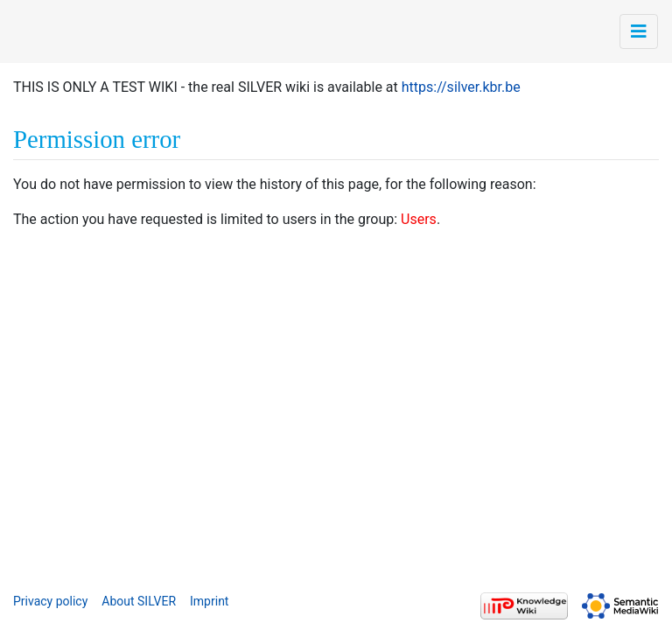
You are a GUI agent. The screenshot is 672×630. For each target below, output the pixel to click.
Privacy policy (50, 601)
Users (419, 219)
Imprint (209, 601)
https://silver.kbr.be (461, 87)
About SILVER (139, 601)
